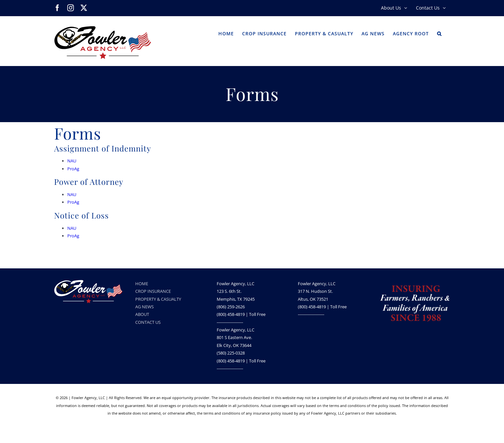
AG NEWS (144, 307)
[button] (439, 33)
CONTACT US (148, 322)
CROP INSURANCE (153, 291)
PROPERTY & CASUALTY (158, 299)
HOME (142, 284)
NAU (72, 161)
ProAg (73, 169)
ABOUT (142, 314)
